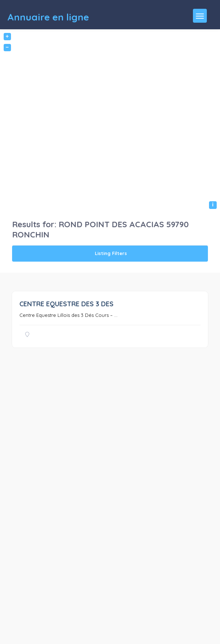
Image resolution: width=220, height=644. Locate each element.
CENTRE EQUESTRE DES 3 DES (66, 304)
